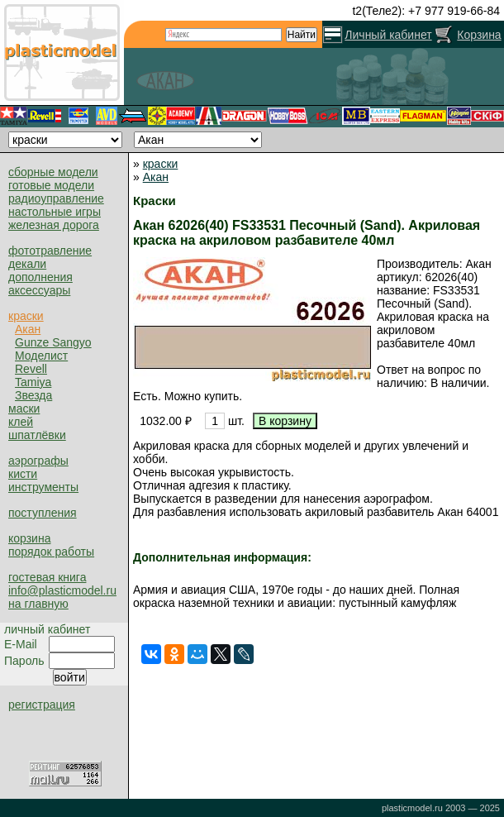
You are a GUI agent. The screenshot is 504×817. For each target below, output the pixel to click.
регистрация (42, 705)
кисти (23, 474)
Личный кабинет (388, 35)
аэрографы (38, 461)
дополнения (40, 277)
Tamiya (33, 382)
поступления (43, 513)
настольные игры (55, 212)
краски (26, 316)
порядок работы (51, 552)
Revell (31, 369)
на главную (38, 604)
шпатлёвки (37, 435)
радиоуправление (56, 198)
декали (27, 264)
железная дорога (54, 225)
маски (24, 408)
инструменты (43, 487)
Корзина (479, 35)
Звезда (33, 395)
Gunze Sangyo (53, 342)
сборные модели (53, 172)
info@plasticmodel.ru (62, 590)
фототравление (50, 251)
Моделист (41, 356)
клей (21, 422)
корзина (29, 538)
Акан (28, 329)
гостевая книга (47, 577)
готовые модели (51, 185)
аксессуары (39, 290)
